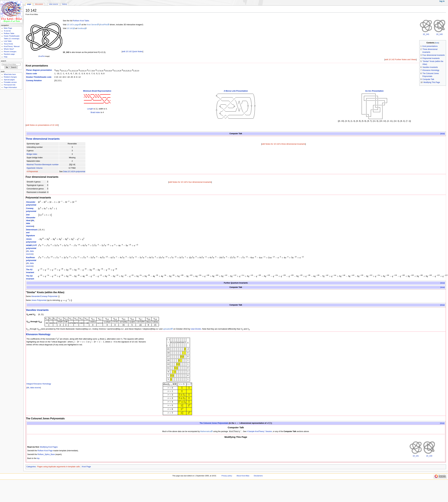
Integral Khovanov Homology (39, 384)
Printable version (10, 82)
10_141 (426, 34)
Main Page (8, 28)
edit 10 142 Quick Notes (132, 52)
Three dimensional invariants (43, 139)
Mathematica (206, 432)
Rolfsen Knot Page (45, 451)
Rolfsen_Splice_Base (46, 454)
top (38, 458)
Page (29, 4)
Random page (9, 54)
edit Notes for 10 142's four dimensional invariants (190, 182)
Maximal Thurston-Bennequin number (43, 165)
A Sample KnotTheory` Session (259, 432)
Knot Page (86, 467)
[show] (442, 134)
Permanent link (10, 85)
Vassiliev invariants (37, 310)
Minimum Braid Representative (97, 91)
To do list (7, 31)
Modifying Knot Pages (49, 447)
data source (35, 388)
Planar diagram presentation (39, 70)
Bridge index (32, 154)
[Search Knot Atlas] (11, 64)
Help (6, 57)
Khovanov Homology (38, 334)
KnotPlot (42, 56)
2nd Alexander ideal (31, 218)
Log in (442, 1)
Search (4, 61)
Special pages (9, 80)
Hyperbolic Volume (35, 168)
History (65, 4)
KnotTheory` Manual (12, 46)
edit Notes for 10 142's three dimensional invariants (283, 144)
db (33, 220)
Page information (10, 87)
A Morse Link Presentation (236, 91)
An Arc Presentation (374, 91)
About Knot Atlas (243, 476)
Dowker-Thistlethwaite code (39, 77)
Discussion (39, 4)
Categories (31, 467)
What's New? (9, 49)
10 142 (70, 28)
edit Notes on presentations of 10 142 (42, 125)
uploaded (167, 329)
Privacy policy (227, 476)
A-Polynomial (32, 172)
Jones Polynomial (39, 300)
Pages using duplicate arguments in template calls (58, 467)
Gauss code (32, 74)
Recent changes (10, 52)
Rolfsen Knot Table (81, 21)
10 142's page (73, 25)
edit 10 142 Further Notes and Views (401, 60)
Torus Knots (8, 44)
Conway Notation (34, 81)
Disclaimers (258, 476)
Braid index (95, 112)
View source (53, 4)
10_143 (439, 34)
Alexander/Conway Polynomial (44, 296)
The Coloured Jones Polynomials (214, 423)
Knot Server (92, 25)
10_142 (66, 52)
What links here (10, 74)
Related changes (10, 77)
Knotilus (81, 28)
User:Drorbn (196, 329)
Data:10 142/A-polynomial (74, 172)
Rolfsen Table (9, 33)
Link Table (8, 41)
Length (90, 109)
